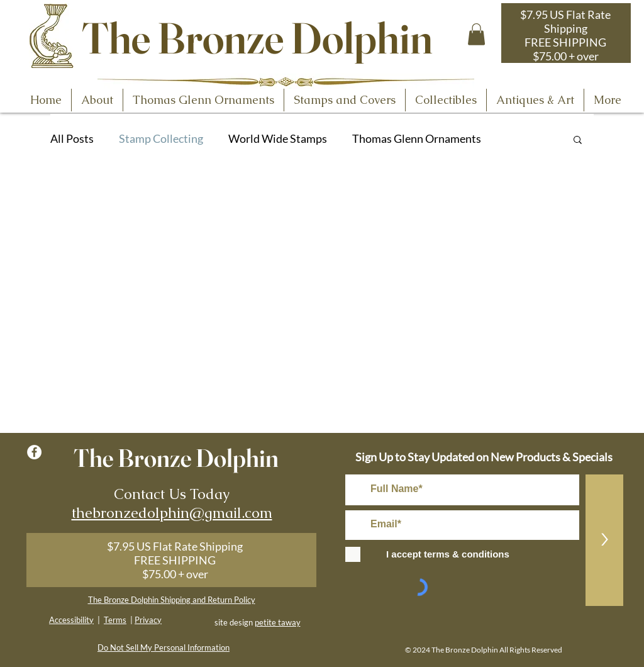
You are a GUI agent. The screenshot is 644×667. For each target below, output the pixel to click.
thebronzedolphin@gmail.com (172, 513)
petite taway (278, 622)
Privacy (148, 620)
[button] (476, 34)
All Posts (72, 138)
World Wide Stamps (278, 138)
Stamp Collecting (161, 138)
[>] (604, 540)
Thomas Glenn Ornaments (417, 138)
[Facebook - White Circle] (34, 452)
